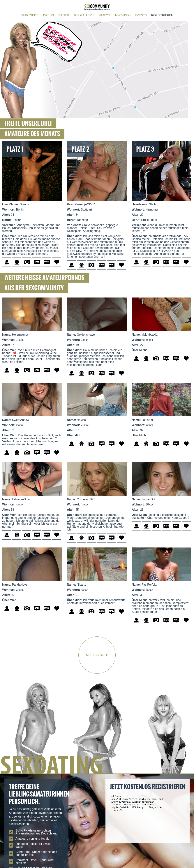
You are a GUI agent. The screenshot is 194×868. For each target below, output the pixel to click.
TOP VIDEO (123, 15)
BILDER (64, 15)
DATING (48, 15)
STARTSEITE (30, 15)
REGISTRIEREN (162, 15)
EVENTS (141, 15)
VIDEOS (105, 15)
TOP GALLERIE (84, 15)
